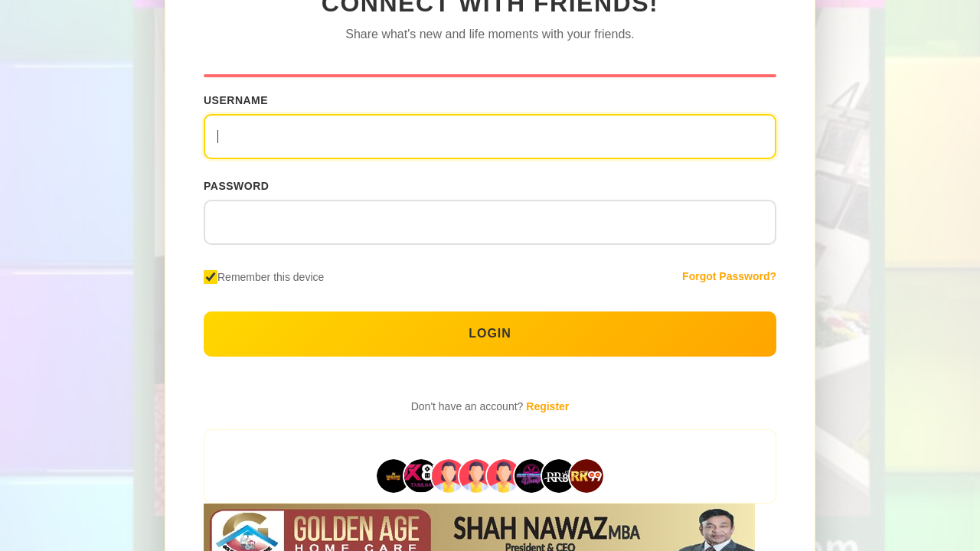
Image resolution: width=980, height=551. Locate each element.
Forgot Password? (729, 276)
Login (490, 333)
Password (236, 186)
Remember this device (271, 277)
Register (547, 406)
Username (236, 100)
